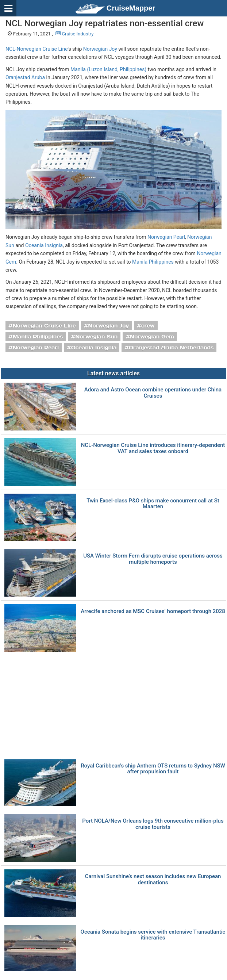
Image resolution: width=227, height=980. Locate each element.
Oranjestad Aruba (25, 77)
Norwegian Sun (96, 337)
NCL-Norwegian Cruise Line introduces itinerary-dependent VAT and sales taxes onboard (153, 448)
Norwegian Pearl (166, 237)
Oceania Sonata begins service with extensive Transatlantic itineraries (153, 935)
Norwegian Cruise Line (44, 326)
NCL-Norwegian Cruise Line (36, 49)
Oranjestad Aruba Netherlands (171, 348)
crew (148, 326)
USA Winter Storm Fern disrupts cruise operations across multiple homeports (153, 559)
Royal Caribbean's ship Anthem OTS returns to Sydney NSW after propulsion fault (153, 769)
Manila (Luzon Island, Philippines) (108, 69)
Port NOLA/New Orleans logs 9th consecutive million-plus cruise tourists (153, 824)
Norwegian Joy (100, 49)
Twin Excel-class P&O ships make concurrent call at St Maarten (153, 504)
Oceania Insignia (44, 245)
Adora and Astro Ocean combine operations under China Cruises (153, 393)
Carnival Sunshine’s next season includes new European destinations (153, 879)
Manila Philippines (153, 262)
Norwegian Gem (152, 337)
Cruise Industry (74, 34)
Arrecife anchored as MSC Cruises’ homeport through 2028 (153, 611)
